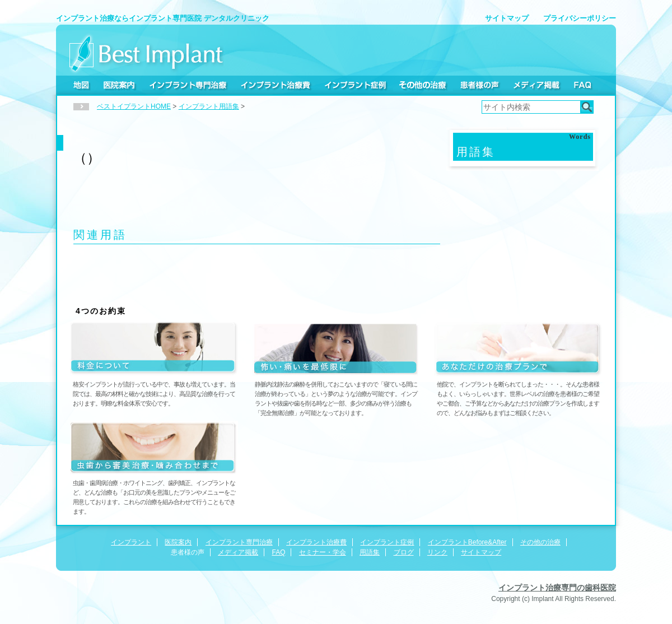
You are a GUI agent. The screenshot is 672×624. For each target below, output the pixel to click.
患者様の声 (479, 85)
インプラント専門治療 (188, 85)
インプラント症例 (355, 85)
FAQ (582, 85)
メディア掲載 (536, 85)
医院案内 (119, 85)
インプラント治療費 (276, 85)
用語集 (370, 552)
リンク (437, 552)
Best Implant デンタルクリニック (146, 53)
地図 (81, 85)
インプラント (131, 542)
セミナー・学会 (323, 552)
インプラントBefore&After (467, 542)
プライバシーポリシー (580, 18)
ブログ (404, 552)
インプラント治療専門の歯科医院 (557, 588)
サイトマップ (507, 18)
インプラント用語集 (209, 106)
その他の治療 (423, 85)
